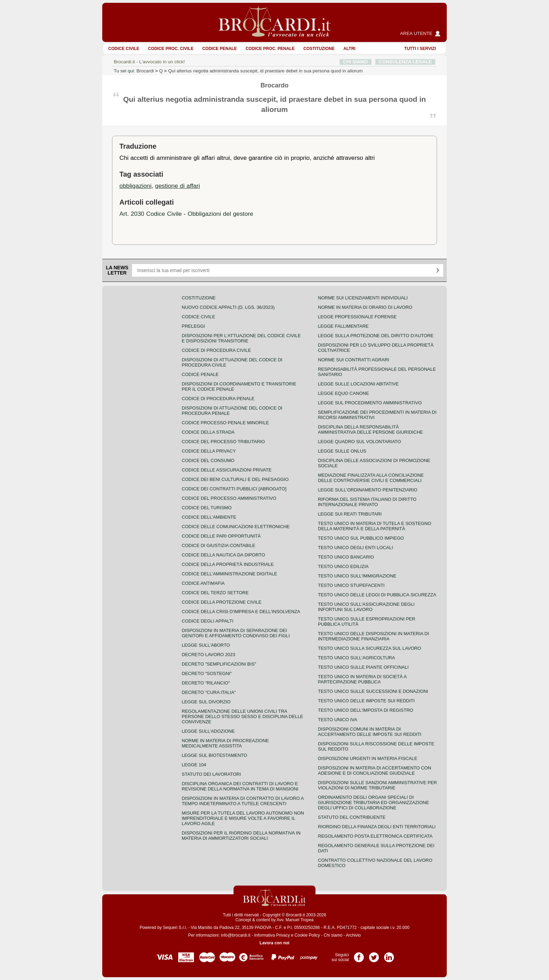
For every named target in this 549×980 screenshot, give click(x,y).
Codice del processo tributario (223, 442)
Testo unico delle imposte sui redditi (366, 701)
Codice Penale (220, 49)
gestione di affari (178, 186)
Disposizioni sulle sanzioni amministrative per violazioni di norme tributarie (377, 785)
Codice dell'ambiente (209, 517)
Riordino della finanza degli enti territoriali (377, 827)
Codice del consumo (208, 460)
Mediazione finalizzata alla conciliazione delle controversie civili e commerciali (371, 478)
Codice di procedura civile (216, 350)
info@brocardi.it (236, 935)
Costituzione (319, 49)
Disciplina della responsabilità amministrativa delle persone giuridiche (370, 429)
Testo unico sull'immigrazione (357, 576)
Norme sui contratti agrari (353, 360)
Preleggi (193, 326)
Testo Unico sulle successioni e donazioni (373, 691)
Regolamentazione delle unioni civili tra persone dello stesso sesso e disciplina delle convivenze (242, 716)
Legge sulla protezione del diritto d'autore (376, 336)
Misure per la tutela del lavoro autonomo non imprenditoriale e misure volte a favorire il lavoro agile (243, 818)
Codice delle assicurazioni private (227, 470)
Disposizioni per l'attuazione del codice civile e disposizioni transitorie (241, 338)
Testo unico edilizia (343, 566)
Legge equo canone (343, 393)
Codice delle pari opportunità (221, 536)
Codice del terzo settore (215, 593)
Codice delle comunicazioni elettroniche (236, 527)
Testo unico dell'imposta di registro (366, 710)
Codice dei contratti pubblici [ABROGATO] (234, 489)
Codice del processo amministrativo (229, 498)
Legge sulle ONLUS (342, 451)
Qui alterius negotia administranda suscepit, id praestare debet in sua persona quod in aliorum (265, 71)
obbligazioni (135, 186)
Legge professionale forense (357, 317)
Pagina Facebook (359, 955)
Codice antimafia (203, 583)
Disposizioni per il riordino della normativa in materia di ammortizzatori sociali (241, 836)
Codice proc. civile (171, 49)
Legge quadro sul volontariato (359, 442)
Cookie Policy (307, 935)
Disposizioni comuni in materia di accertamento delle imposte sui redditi (370, 732)
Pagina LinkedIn (389, 955)
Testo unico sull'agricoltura (356, 658)
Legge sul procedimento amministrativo (370, 403)
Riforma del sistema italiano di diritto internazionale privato (367, 502)
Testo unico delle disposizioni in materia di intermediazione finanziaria (373, 636)
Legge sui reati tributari (350, 514)
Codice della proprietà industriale (228, 564)
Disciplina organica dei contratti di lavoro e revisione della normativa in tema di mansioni (240, 786)
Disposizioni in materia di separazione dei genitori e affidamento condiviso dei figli (236, 633)
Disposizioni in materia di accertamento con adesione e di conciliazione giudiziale (374, 770)
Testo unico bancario (346, 557)
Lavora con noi (274, 943)
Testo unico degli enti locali (355, 548)
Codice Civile (124, 49)
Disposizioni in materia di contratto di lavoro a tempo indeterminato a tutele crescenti (243, 801)
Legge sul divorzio (206, 702)
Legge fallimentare (343, 326)
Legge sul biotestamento (214, 755)
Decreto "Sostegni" (207, 673)
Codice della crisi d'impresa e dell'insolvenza (241, 612)
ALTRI (349, 49)
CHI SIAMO (356, 62)
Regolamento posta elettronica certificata (375, 836)
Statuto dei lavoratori (211, 774)
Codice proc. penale (270, 49)
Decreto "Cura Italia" (209, 692)
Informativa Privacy (272, 935)
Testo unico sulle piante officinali (363, 667)
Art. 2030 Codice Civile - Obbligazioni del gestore (186, 214)
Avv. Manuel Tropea (295, 920)
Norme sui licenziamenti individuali (363, 298)
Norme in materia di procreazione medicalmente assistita (225, 743)
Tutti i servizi (420, 49)
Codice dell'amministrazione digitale (229, 574)
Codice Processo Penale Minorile (225, 423)
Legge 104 (194, 765)
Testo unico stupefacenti (351, 585)
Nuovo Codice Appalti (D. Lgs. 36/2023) (228, 307)
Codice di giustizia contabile (218, 545)
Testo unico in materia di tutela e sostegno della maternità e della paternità (375, 526)
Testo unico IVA (338, 720)
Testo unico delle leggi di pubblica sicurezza (377, 595)
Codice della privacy (209, 451)
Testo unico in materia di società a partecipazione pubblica (362, 679)
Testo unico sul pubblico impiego (361, 538)
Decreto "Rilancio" (206, 683)
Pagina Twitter (374, 955)
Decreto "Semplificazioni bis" (219, 664)
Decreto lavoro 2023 (209, 655)
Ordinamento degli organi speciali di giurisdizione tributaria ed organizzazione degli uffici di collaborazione (373, 803)
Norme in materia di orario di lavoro (365, 307)
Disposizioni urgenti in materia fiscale (368, 758)
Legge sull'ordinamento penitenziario (368, 490)
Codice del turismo (207, 508)
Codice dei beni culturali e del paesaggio (235, 479)
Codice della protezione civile (222, 602)
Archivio (353, 935)
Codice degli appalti (208, 621)
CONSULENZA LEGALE (405, 62)
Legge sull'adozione (208, 731)
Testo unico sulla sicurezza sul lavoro (370, 648)
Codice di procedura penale (218, 399)
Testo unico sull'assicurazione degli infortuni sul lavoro (366, 607)
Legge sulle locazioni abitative (358, 384)
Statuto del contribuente (352, 817)
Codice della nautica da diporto (223, 555)
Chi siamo (333, 935)
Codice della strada (208, 432)
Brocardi (145, 71)
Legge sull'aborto (206, 645)
